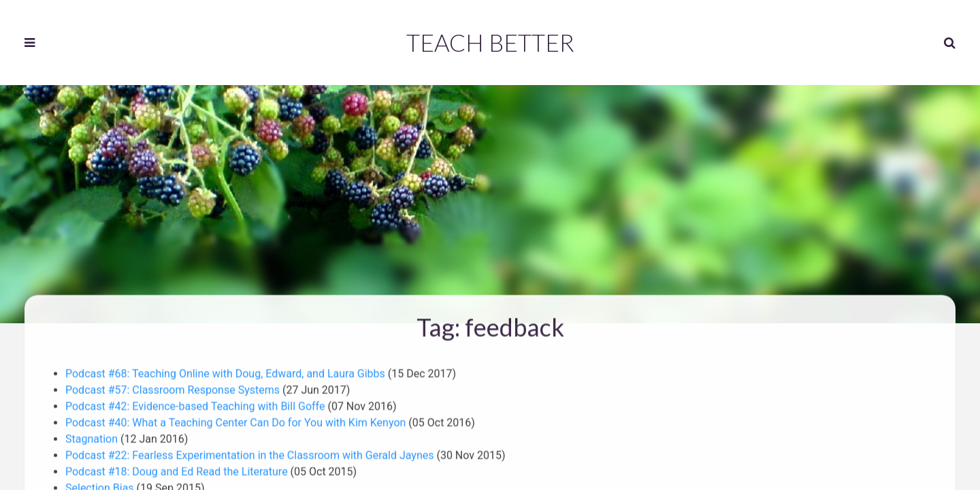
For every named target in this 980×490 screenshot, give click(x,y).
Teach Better (490, 42)
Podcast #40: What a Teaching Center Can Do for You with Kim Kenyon (237, 421)
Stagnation (93, 437)
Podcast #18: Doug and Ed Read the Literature (178, 470)
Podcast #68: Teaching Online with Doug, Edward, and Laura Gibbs (227, 372)
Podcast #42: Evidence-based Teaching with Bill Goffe (196, 405)
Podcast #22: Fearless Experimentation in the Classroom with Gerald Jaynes (251, 454)
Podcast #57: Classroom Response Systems (174, 388)
